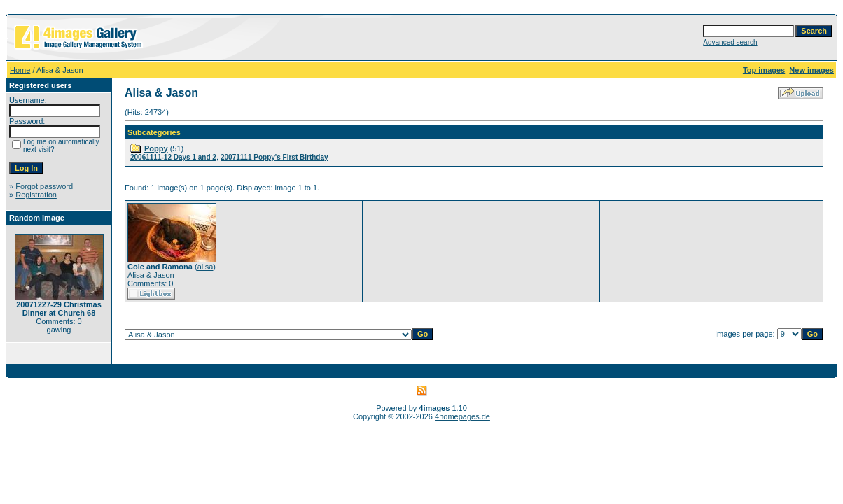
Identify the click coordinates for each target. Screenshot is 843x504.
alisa (205, 267)
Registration (36, 195)
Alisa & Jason (151, 275)
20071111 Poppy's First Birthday (274, 157)
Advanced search (730, 42)
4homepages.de (462, 416)
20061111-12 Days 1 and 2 (173, 157)
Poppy (156, 148)
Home (20, 70)
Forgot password (44, 186)
